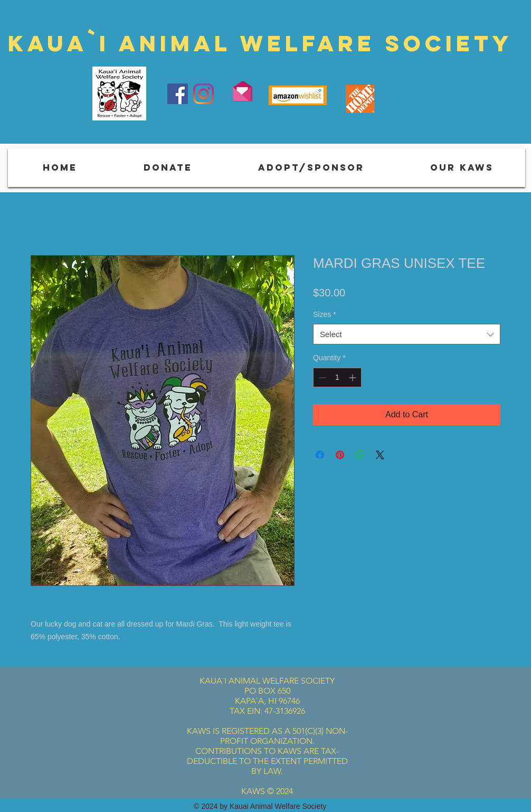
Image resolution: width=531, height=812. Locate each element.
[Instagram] (203, 94)
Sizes (325, 314)
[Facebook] (178, 94)
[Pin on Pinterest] (340, 455)
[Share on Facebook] (320, 455)
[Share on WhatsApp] (360, 455)
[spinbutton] (337, 377)
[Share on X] (380, 455)
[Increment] (353, 377)
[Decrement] (321, 377)
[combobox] (407, 334)
